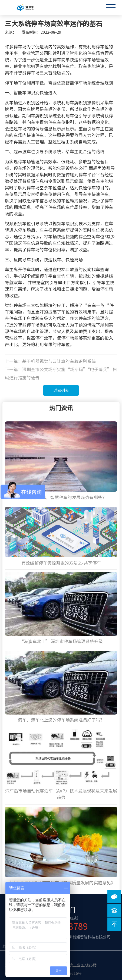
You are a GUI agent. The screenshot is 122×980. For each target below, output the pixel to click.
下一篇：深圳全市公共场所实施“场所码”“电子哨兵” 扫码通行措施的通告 (61, 374)
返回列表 (61, 390)
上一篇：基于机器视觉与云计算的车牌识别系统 (50, 361)
